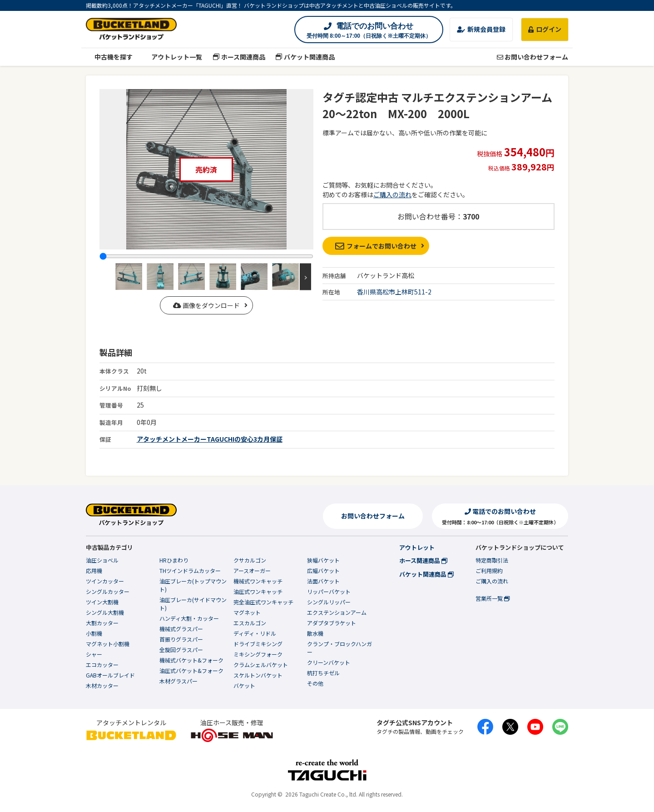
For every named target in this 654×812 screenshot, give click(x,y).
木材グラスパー (178, 681)
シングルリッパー (329, 602)
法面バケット (323, 581)
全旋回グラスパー (181, 650)
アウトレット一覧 (173, 57)
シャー (94, 654)
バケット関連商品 (305, 57)
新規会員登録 (481, 29)
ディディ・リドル (255, 633)
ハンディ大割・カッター (189, 618)
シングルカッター (108, 591)
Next (305, 276)
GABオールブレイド (110, 675)
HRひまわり (174, 560)
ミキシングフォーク (258, 654)
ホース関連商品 (239, 57)
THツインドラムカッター (190, 570)
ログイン (545, 29)
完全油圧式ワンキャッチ (263, 602)
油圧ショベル (102, 560)
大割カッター (102, 623)
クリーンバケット (329, 662)
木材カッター (102, 685)
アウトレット (417, 547)
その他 (315, 683)
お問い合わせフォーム (533, 57)
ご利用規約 (489, 570)
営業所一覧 (493, 598)
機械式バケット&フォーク (191, 660)
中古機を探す (109, 57)
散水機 (315, 633)
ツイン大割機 (102, 602)
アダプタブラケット (332, 623)
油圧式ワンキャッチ (258, 591)
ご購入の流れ (392, 194)
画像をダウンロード (206, 305)
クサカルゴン (250, 560)
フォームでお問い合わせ (376, 246)
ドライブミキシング (258, 644)
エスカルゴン (250, 623)
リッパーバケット (329, 591)
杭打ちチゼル (323, 673)
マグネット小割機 (108, 644)
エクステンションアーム (337, 612)
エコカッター (102, 665)
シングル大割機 (105, 612)
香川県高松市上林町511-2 (394, 292)
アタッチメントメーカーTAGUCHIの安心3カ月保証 (210, 439)
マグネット (247, 612)
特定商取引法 (492, 560)
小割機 (94, 633)
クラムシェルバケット (261, 665)
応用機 (94, 570)
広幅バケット (323, 570)
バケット (244, 685)
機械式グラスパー (181, 629)
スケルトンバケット (258, 675)
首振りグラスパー (181, 639)
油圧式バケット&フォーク (191, 670)
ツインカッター (105, 581)
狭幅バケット (323, 560)
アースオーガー (252, 570)
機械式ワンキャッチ (258, 581)
